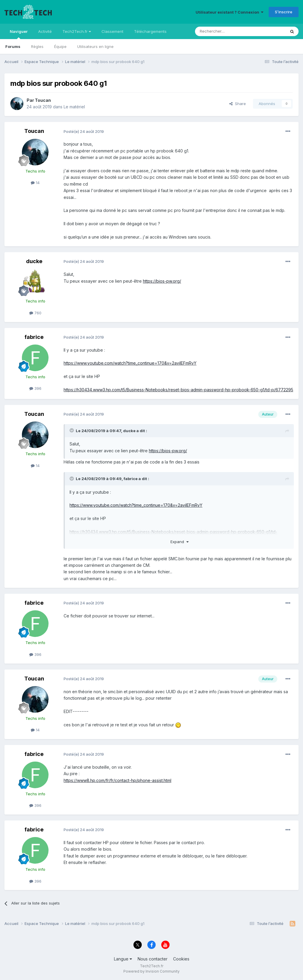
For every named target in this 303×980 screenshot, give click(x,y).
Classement (112, 31)
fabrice (34, 337)
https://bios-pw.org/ (162, 281)
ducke (34, 261)
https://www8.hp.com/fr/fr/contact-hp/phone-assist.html (117, 780)
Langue (123, 959)
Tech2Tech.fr (77, 31)
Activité (45, 31)
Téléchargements (150, 31)
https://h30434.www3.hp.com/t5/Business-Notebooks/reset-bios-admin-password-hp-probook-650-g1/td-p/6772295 (178, 390)
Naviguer (19, 34)
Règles (37, 46)
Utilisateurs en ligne (95, 46)
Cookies (181, 959)
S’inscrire (284, 12)
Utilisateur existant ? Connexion (229, 12)
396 (35, 388)
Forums (13, 46)
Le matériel (74, 107)
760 (35, 313)
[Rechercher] (227, 31)
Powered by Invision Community (151, 971)
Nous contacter (153, 959)
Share (238, 104)
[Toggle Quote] (72, 430)
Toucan (43, 100)
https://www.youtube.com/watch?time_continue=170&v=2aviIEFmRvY (130, 363)
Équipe (60, 46)
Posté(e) (84, 131)
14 (35, 183)
